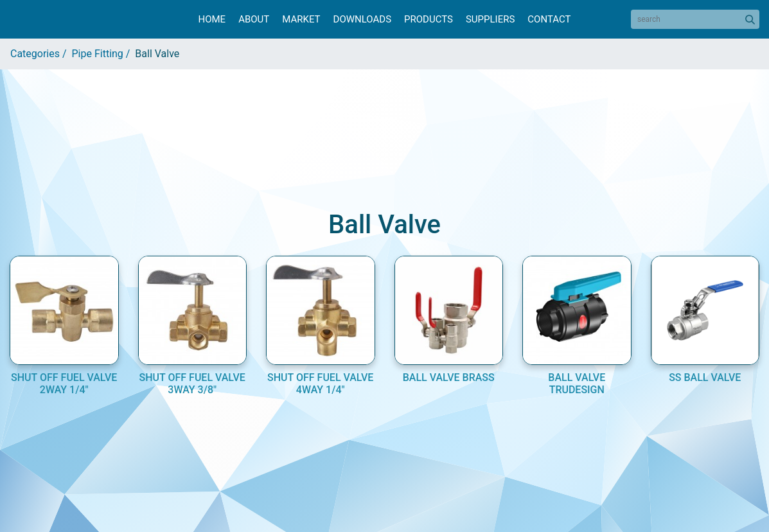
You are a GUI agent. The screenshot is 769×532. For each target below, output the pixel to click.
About (254, 19)
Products (429, 19)
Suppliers (490, 19)
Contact (549, 19)
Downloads (362, 19)
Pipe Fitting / (104, 54)
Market (301, 19)
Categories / (41, 54)
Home (212, 19)
